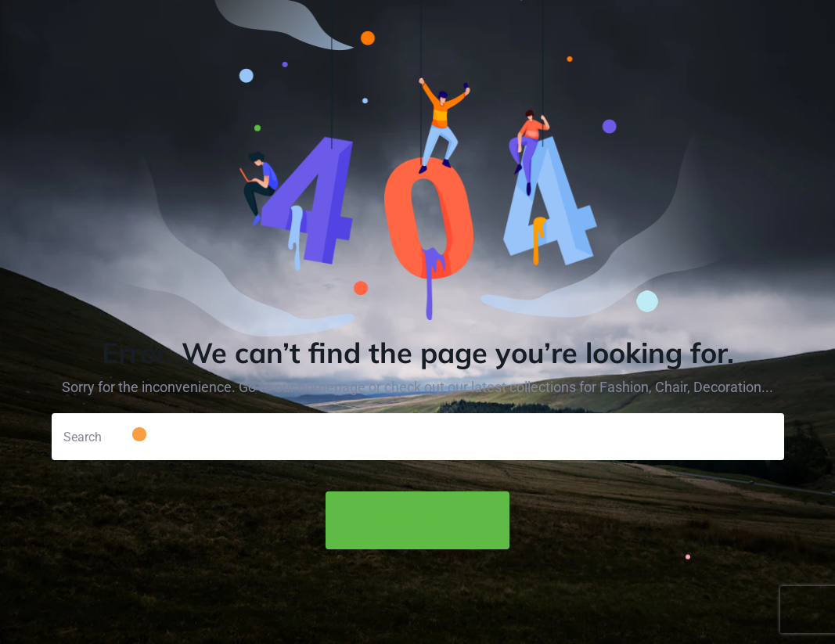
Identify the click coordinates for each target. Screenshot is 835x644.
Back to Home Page (417, 520)
